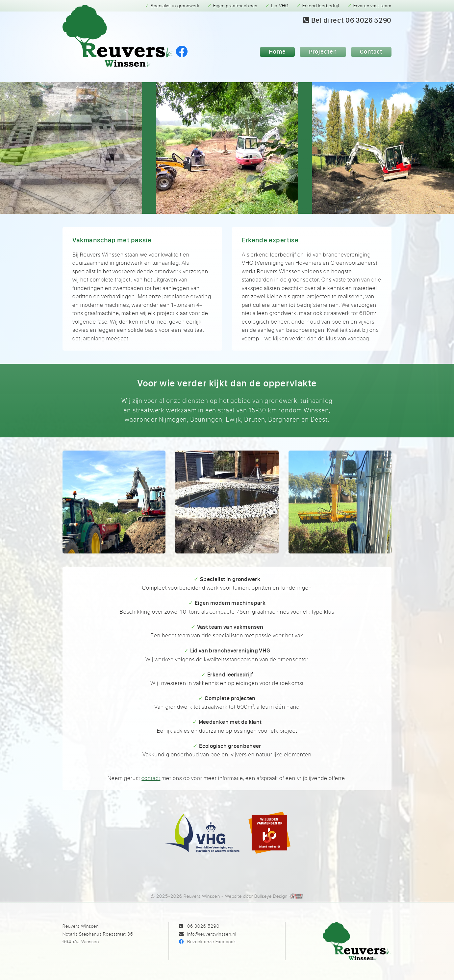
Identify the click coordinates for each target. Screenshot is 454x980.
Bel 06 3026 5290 (347, 20)
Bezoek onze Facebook (212, 941)
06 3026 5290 (203, 926)
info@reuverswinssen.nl (212, 934)
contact (151, 778)
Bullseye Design (271, 896)
